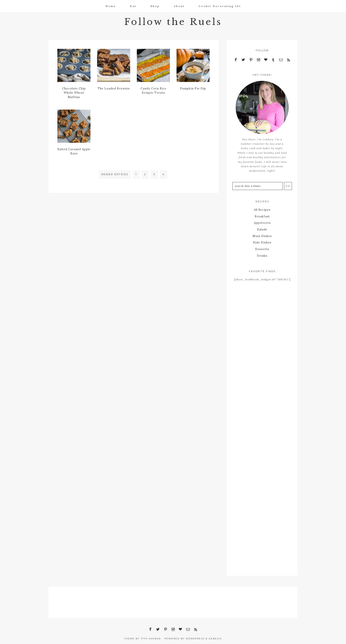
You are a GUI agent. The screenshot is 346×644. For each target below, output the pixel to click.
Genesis (215, 636)
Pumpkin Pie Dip (193, 88)
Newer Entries (115, 174)
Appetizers (262, 222)
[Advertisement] (262, 357)
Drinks (262, 253)
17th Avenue (151, 636)
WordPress (195, 636)
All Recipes (262, 210)
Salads (262, 228)
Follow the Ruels (173, 21)
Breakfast (262, 216)
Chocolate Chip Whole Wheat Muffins (74, 93)
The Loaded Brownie (114, 88)
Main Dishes (262, 235)
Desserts (262, 247)
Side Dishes (262, 241)
